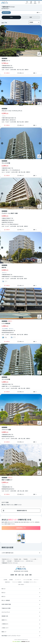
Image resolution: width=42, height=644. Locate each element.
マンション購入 (33, 559)
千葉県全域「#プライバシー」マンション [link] (10, 563)
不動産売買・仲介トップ (7, 559)
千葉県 (3, 561)
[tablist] (21, 17)
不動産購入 (26, 559)
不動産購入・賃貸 (17, 559)
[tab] (11, 17)
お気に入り (21, 73)
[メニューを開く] (39, 2)
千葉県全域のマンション (19, 561)
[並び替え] (35, 22)
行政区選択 (9, 561)
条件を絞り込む (30, 561)
